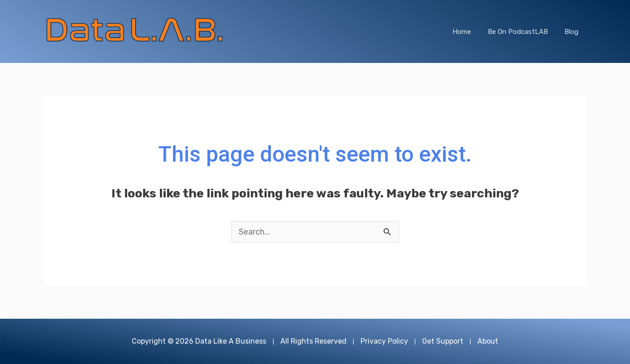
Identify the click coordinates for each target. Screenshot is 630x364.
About (488, 341)
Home (469, 32)
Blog (573, 32)
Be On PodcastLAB (522, 32)
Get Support (443, 341)
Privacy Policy (384, 341)
